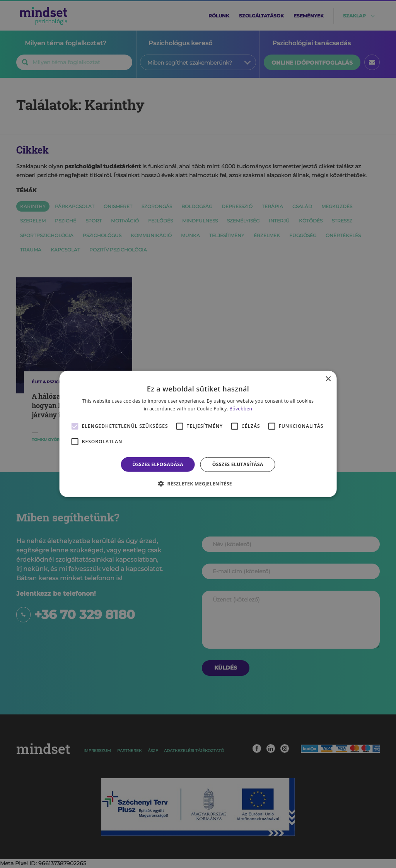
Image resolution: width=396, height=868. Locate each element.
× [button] (328, 379)
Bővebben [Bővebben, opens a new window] (241, 409)
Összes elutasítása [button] (238, 464)
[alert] (198, 434)
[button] (198, 484)
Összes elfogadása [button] (158, 464)
